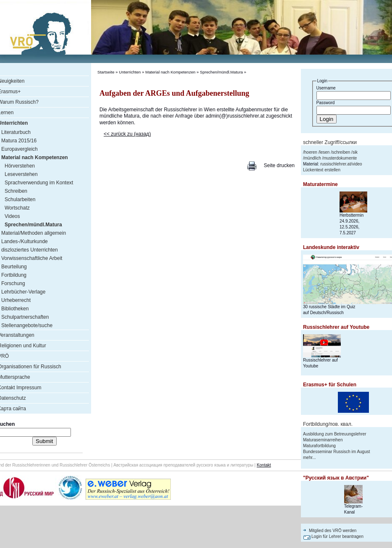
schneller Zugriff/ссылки (330, 142)
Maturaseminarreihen (323, 440)
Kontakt (264, 465)
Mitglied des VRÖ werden (333, 531)
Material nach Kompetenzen (170, 72)
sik (355, 152)
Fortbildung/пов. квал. (328, 424)
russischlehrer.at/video (341, 164)
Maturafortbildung (319, 446)
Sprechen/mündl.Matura (221, 72)
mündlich (313, 158)
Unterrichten (130, 72)
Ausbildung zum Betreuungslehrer (335, 434)
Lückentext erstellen (322, 170)
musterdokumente (340, 158)
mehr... (310, 458)
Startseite (106, 72)
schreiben (341, 152)
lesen (324, 152)
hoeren (311, 152)
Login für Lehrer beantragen (337, 536)
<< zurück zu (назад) (127, 134)
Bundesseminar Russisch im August (337, 452)
